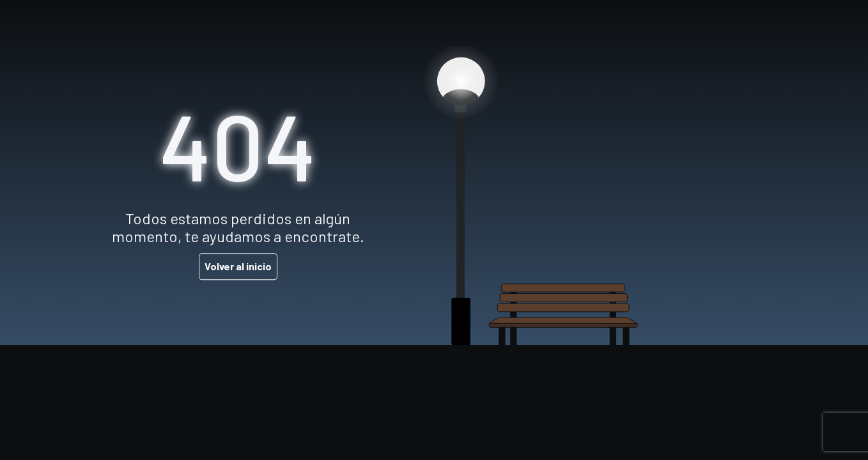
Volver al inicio (238, 267)
